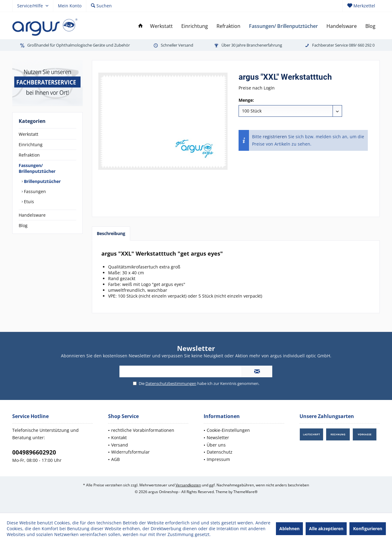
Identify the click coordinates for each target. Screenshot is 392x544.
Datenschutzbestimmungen (171, 383)
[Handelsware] (342, 26)
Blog (23, 225)
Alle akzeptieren (326, 529)
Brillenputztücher (42, 181)
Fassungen (34, 191)
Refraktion (29, 155)
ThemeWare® (245, 492)
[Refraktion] (228, 26)
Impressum (218, 459)
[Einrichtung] (195, 26)
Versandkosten (188, 485)
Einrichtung (31, 145)
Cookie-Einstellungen (228, 430)
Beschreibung (111, 233)
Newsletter (218, 437)
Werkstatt (28, 134)
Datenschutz (220, 452)
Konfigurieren (368, 529)
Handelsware (32, 215)
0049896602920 (34, 452)
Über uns (216, 445)
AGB (115, 459)
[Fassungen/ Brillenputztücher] (283, 26)
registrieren (275, 137)
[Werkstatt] (161, 26)
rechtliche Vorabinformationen (143, 430)
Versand (120, 445)
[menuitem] (361, 6)
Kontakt (119, 437)
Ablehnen (289, 529)
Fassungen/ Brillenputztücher (37, 168)
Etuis (28, 202)
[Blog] (370, 26)
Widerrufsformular (130, 452)
